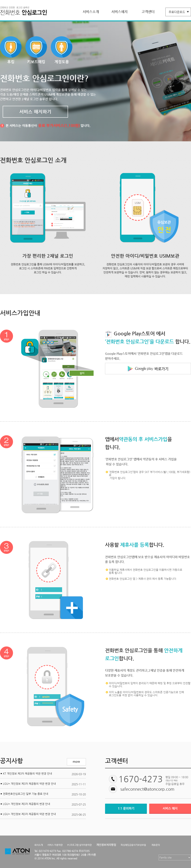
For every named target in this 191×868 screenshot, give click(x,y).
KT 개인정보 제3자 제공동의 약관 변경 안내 (27, 773)
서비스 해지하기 (35, 112)
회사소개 (39, 845)
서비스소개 (91, 12)
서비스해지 (119, 12)
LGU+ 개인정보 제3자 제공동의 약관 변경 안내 (29, 784)
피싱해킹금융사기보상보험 (133, 845)
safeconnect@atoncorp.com (147, 789)
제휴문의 (156, 845)
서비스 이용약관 (55, 845)
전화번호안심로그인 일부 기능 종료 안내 (25, 794)
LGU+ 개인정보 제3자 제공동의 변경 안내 (26, 804)
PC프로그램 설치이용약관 (79, 845)
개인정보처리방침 (106, 845)
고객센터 (148, 12)
